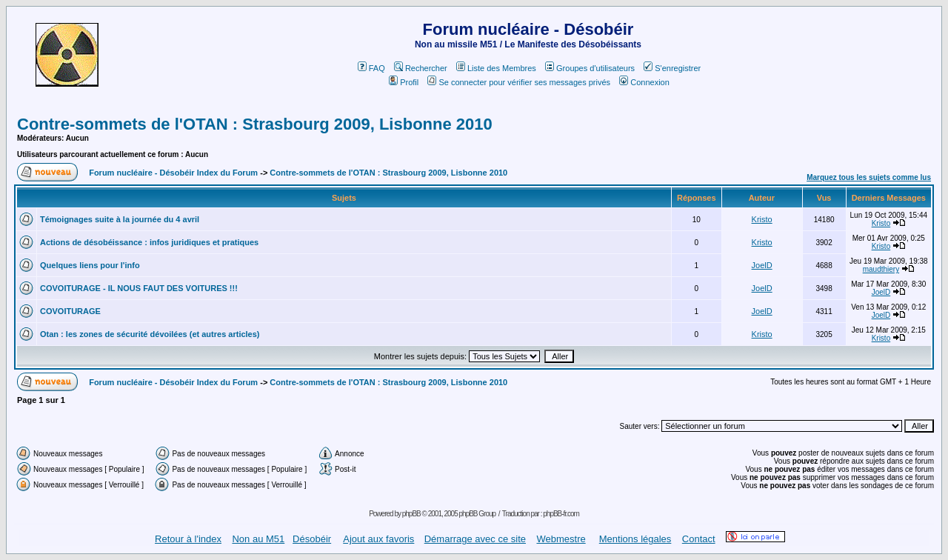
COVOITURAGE (70, 311)
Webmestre (561, 539)
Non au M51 (258, 539)
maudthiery (881, 269)
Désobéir (312, 539)
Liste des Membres (496, 68)
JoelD (762, 265)
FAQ (371, 68)
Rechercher (421, 68)
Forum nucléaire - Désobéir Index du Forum (173, 173)
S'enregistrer (672, 68)
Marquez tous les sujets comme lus (869, 177)
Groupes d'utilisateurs (590, 68)
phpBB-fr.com (561, 514)
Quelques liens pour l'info (90, 265)
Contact (699, 539)
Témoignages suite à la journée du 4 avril (120, 219)
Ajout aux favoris (378, 539)
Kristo (762, 219)
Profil (404, 82)
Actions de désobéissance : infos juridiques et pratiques (149, 242)
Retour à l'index (188, 539)
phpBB (411, 514)
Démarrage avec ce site (475, 539)
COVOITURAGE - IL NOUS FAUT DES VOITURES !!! (139, 288)
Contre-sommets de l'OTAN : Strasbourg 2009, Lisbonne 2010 (255, 124)
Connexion (644, 82)
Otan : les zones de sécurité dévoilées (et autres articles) (150, 334)
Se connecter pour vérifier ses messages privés (519, 82)
